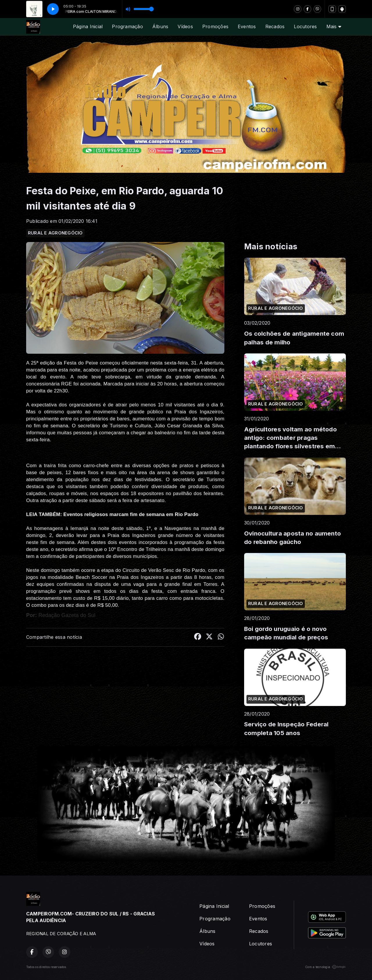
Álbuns (160, 26)
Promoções (215, 26)
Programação (127, 26)
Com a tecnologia (325, 967)
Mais (334, 26)
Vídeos (185, 26)
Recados (275, 26)
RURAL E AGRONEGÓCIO (55, 233)
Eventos (247, 26)
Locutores (305, 26)
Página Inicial (88, 26)
